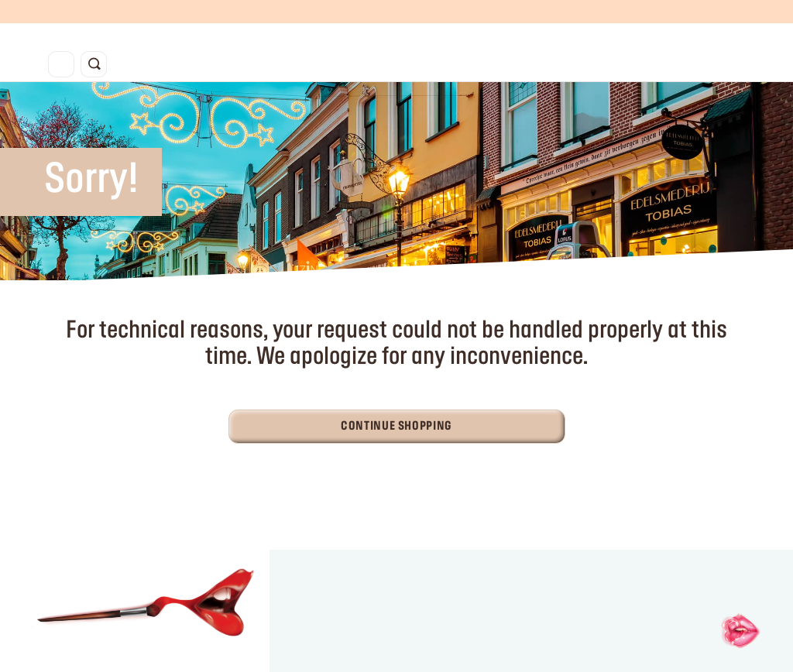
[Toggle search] (94, 64)
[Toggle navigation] (61, 64)
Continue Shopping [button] (396, 427)
